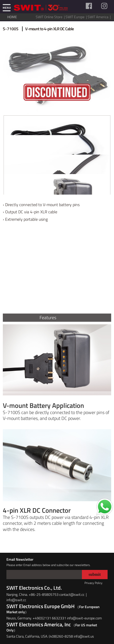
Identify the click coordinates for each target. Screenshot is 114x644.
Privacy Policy (93, 583)
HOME (12, 17)
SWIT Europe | (77, 17)
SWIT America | (99, 17)
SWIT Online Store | (51, 17)
